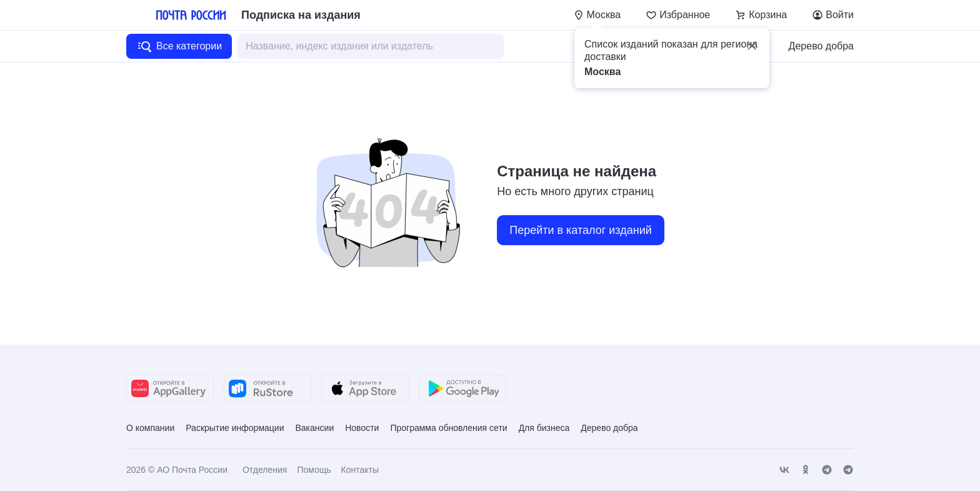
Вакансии (314, 428)
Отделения (265, 470)
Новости (362, 428)
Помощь (314, 470)
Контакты (359, 470)
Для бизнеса (544, 428)
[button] (752, 46)
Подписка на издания (301, 15)
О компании (150, 428)
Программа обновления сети (448, 428)
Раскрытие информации (235, 428)
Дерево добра (821, 46)
